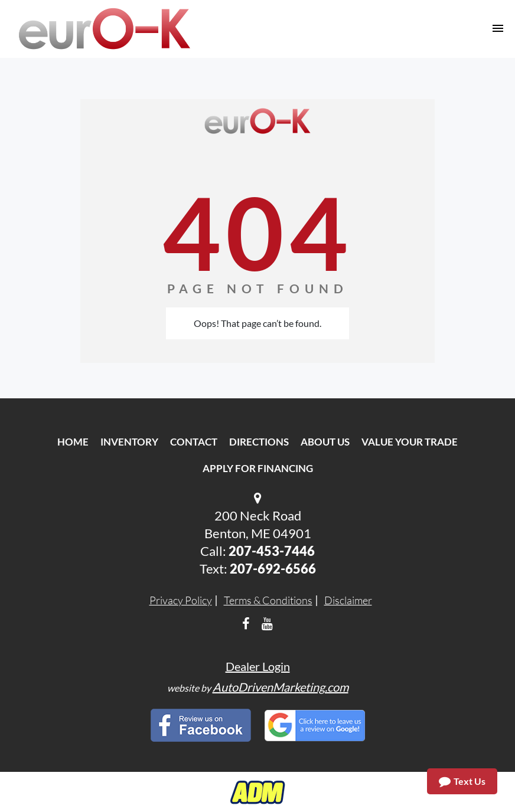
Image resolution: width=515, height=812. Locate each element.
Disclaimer (348, 600)
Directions (259, 442)
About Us (325, 442)
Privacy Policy (181, 600)
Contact (194, 442)
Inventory (129, 442)
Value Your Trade (410, 442)
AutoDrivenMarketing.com (281, 687)
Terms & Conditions (268, 600)
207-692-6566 (273, 569)
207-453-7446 (272, 551)
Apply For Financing (258, 468)
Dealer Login (258, 666)
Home (73, 442)
